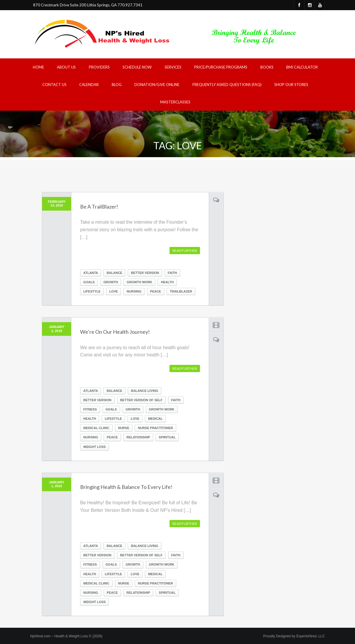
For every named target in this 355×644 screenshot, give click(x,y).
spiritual (167, 437)
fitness (90, 409)
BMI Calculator (302, 67)
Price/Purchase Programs (221, 67)
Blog (117, 85)
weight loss (94, 447)
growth (111, 282)
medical (155, 419)
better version (145, 273)
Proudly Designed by (294, 636)
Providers (99, 67)
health (167, 282)
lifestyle (92, 291)
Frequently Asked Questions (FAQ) (227, 85)
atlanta (91, 273)
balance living (145, 391)
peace (156, 291)
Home (38, 67)
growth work (139, 282)
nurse (124, 428)
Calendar (89, 85)
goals (89, 282)
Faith (172, 273)
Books (267, 67)
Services (173, 67)
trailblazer (181, 291)
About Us (66, 67)
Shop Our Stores (291, 85)
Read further (185, 251)
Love (113, 291)
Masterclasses (175, 102)
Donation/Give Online (157, 85)
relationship (138, 437)
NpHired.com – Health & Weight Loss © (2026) (66, 636)
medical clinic (96, 428)
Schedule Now (137, 67)
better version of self (141, 400)
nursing (134, 291)
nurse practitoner (155, 428)
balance (114, 273)
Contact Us (54, 85)
